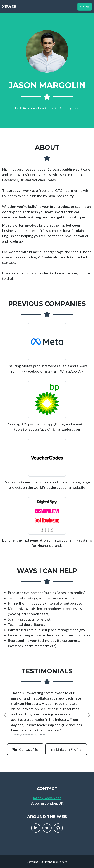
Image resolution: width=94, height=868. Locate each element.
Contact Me (25, 749)
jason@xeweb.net (47, 798)
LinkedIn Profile (66, 749)
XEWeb (9, 7)
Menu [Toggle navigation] (85, 7)
